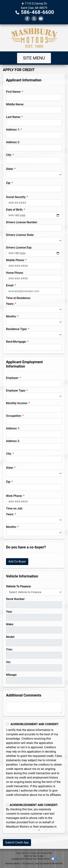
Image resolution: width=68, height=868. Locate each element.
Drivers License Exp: (19, 248)
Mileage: (12, 675)
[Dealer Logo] (34, 38)
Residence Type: (17, 329)
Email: (10, 285)
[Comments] (34, 707)
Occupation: (14, 416)
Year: (9, 612)
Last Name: (13, 117)
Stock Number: (16, 599)
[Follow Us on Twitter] (34, 19)
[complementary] (57, 857)
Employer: (12, 378)
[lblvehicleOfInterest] (34, 592)
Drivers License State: (20, 235)
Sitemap (28, 859)
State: (10, 169)
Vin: (9, 662)
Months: (11, 316)
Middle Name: (15, 104)
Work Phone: (14, 496)
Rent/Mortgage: (16, 342)
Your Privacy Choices (45, 859)
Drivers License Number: (22, 222)
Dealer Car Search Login (34, 856)
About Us (26, 853)
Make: (10, 624)
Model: (10, 637)
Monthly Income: (17, 403)
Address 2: (13, 142)
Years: (10, 304)
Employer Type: (16, 391)
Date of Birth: (15, 210)
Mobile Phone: (15, 260)
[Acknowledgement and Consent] (7, 724)
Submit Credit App (17, 842)
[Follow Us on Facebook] (27, 19)
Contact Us (35, 853)
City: (9, 155)
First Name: (14, 92)
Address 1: (13, 130)
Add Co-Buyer (17, 562)
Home (18, 853)
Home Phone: (15, 273)
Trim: (9, 650)
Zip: (8, 183)
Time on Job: (14, 508)
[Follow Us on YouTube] (41, 19)
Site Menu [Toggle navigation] (34, 58)
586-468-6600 (37, 12)
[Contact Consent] (7, 805)
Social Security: (16, 197)
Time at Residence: (18, 298)
